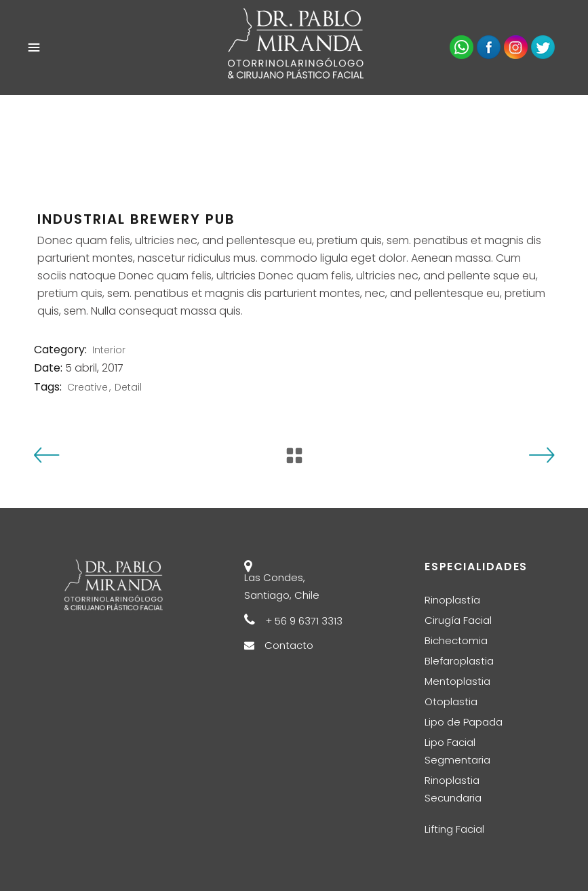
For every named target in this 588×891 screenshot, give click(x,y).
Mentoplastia (457, 681)
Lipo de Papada (464, 722)
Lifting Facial (454, 829)
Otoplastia (451, 701)
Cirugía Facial (458, 620)
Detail (128, 387)
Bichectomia (456, 640)
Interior (109, 350)
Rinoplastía (452, 600)
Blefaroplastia (459, 661)
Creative (87, 387)
